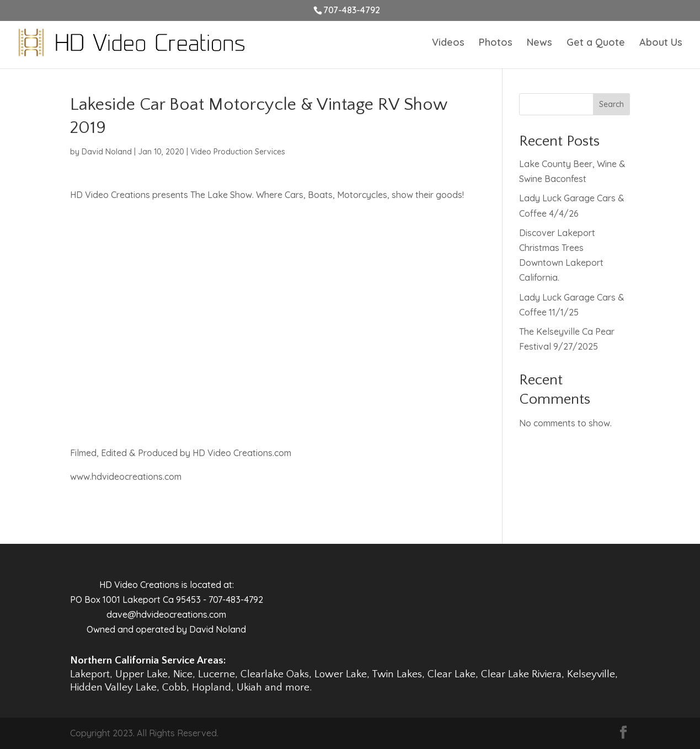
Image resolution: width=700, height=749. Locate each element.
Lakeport (90, 674)
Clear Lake (451, 674)
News (539, 44)
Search (611, 104)
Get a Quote (596, 44)
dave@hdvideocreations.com (166, 614)
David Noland (107, 152)
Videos (448, 44)
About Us (661, 44)
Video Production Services (238, 152)
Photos (496, 44)
